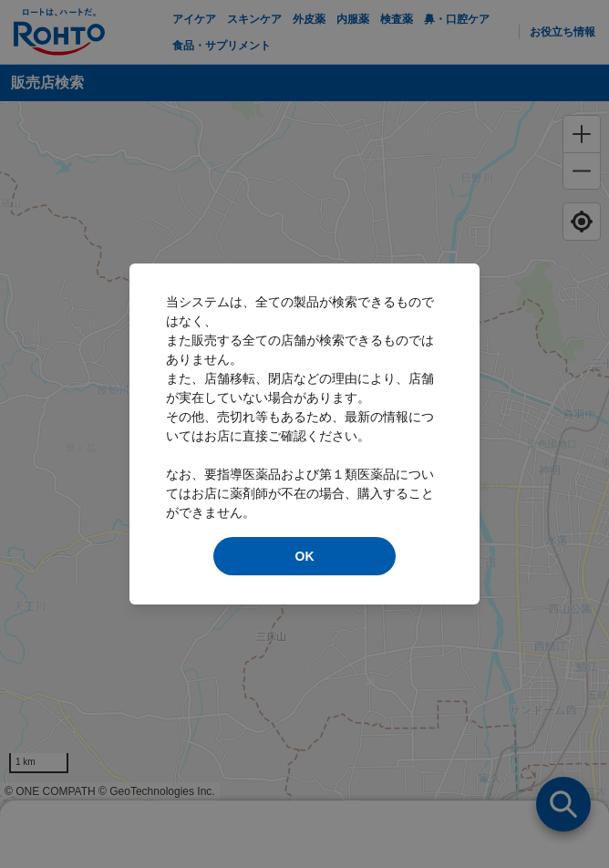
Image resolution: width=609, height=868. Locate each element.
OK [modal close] (305, 556)
